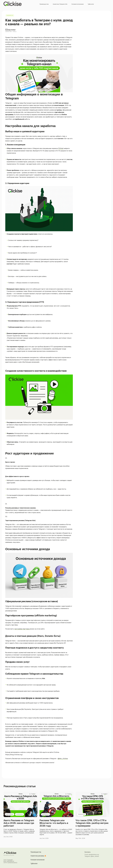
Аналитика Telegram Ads (60, 4)
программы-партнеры (22, 629)
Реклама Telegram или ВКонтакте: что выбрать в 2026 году (54, 823)
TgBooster (91, 4)
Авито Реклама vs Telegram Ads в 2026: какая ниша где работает (19, 823)
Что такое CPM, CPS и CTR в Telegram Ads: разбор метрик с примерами (92, 823)
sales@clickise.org (94, 855)
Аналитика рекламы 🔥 (38, 856)
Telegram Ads (10, 15)
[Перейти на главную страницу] (13, 4)
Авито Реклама (10, 814)
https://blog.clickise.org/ (14, 755)
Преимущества (44, 4)
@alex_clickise (63, 759)
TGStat (61, 149)
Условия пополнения (78, 4)
